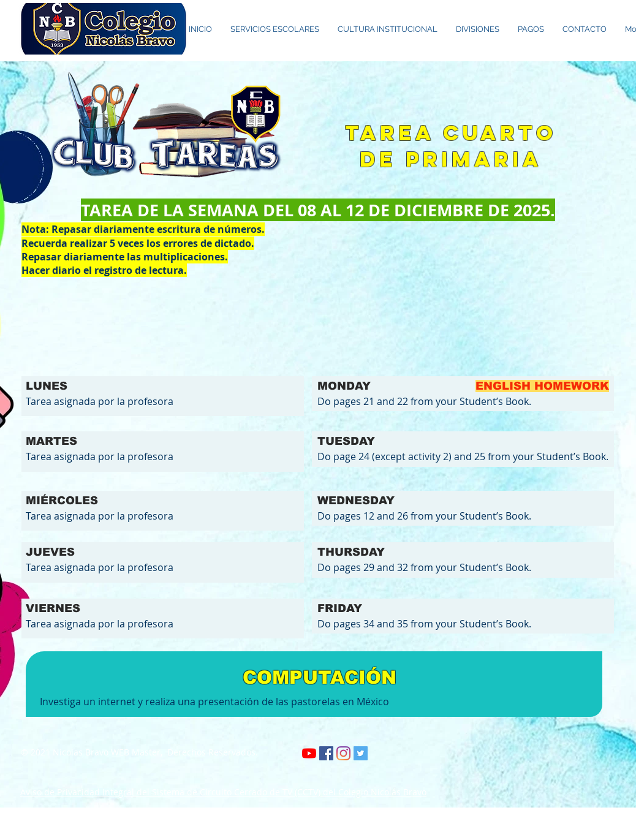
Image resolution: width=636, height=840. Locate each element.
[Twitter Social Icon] (361, 753)
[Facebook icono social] (326, 753)
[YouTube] (309, 753)
